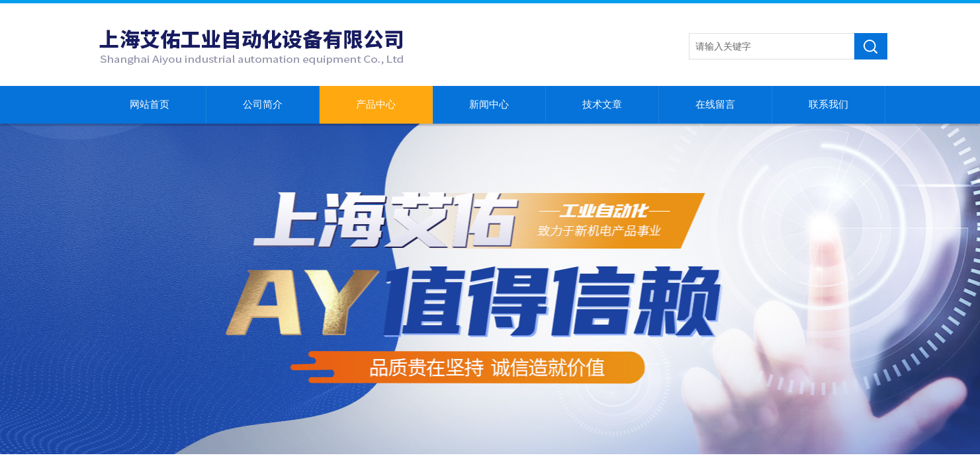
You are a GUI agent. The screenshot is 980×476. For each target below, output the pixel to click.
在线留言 (715, 104)
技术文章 (602, 104)
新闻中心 (489, 104)
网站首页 (150, 104)
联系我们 (828, 104)
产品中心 (376, 104)
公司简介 (263, 104)
